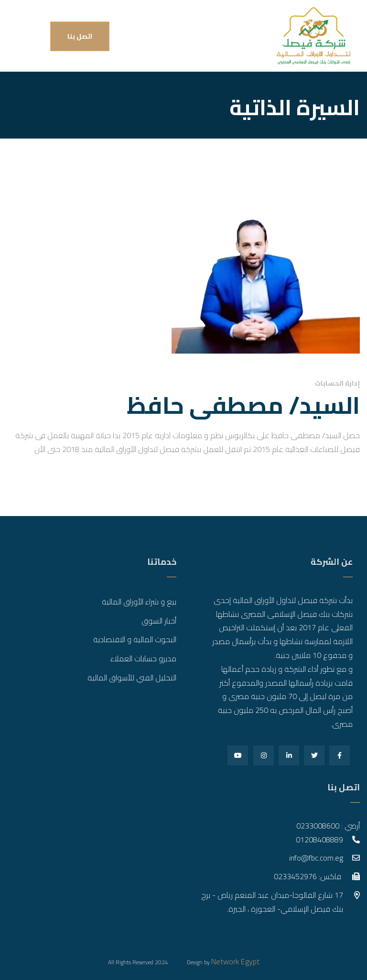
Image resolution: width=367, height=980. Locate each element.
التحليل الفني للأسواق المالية (132, 678)
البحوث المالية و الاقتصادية (135, 639)
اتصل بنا (80, 36)
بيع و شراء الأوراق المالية (139, 602)
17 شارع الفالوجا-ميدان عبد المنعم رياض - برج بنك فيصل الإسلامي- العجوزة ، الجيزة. (272, 902)
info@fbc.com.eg (316, 858)
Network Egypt (235, 961)
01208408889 (319, 840)
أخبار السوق (159, 621)
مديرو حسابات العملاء (143, 658)
